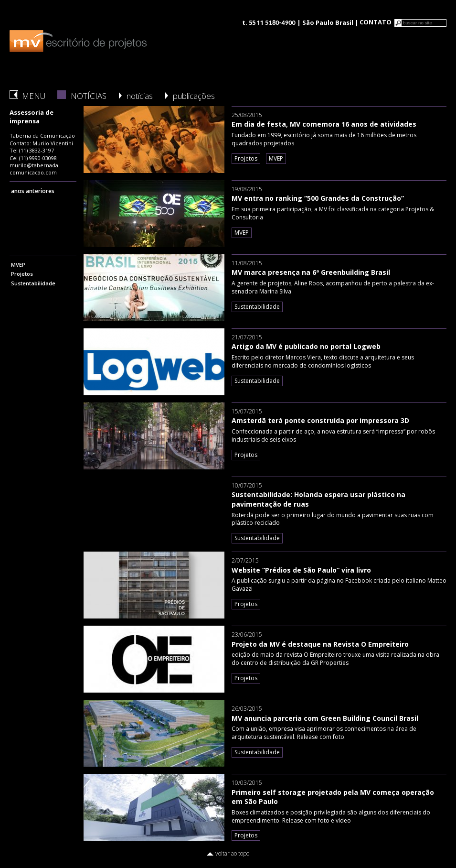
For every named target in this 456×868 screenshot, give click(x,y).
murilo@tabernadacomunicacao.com (34, 169)
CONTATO (376, 22)
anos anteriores (33, 191)
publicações (194, 96)
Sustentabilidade (33, 283)
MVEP (18, 265)
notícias (140, 96)
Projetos (22, 274)
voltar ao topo (232, 853)
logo (78, 41)
